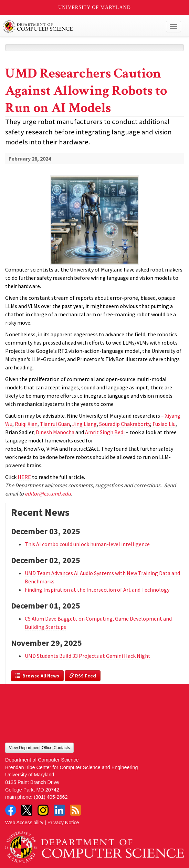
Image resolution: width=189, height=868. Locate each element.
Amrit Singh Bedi (105, 432)
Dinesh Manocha (55, 432)
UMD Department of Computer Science (76, 27)
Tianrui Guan (55, 424)
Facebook (11, 810)
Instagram (43, 810)
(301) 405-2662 (51, 797)
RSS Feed (83, 676)
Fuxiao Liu (164, 424)
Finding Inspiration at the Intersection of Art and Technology (97, 590)
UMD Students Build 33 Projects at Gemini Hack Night (88, 656)
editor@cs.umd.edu (48, 493)
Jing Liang (85, 424)
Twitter (27, 810)
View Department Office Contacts (39, 748)
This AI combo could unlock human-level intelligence (87, 544)
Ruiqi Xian (26, 424)
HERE (24, 477)
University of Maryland (94, 7)
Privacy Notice (63, 823)
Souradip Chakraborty (125, 424)
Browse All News (37, 676)
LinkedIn (59, 810)
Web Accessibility (24, 823)
